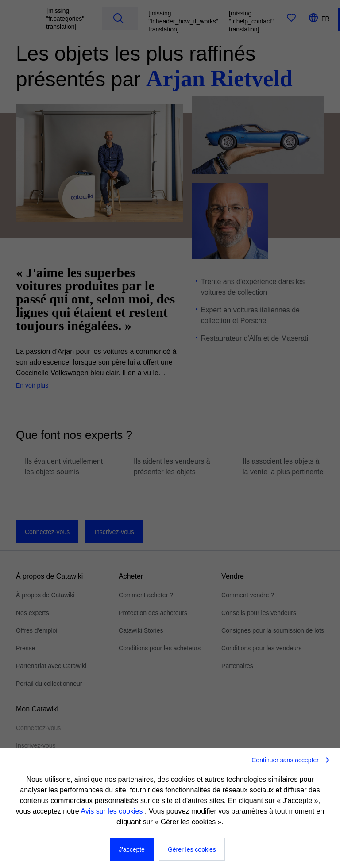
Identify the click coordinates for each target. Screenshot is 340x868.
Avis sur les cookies (113, 811)
